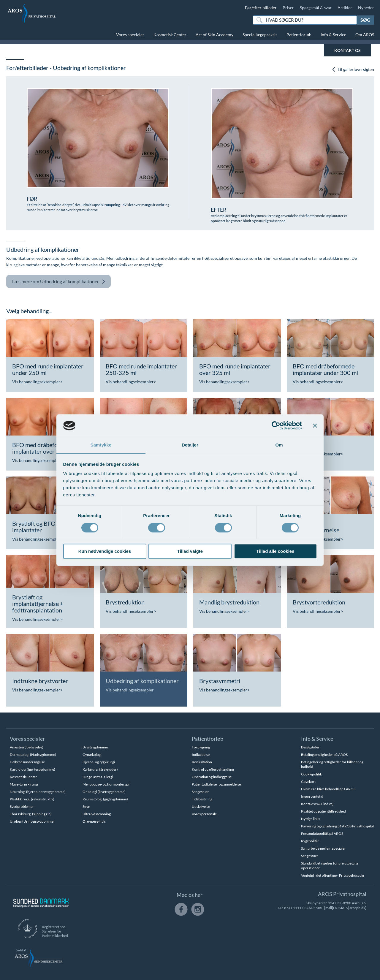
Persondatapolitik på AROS (322, 833)
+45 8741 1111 (289, 908)
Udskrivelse (201, 806)
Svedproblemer (22, 806)
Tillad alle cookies (275, 551)
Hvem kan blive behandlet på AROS (328, 789)
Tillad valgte (190, 551)
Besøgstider (310, 747)
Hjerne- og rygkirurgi (99, 762)
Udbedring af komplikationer (59, 282)
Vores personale (204, 814)
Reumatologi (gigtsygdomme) (105, 799)
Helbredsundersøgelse (27, 762)
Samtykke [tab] (101, 445)
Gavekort (308, 782)
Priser (288, 8)
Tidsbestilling (202, 799)
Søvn (86, 806)
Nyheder (366, 8)
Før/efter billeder (261, 8)
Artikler (345, 8)
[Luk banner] (315, 425)
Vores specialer (130, 35)
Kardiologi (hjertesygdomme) (33, 769)
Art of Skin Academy (214, 35)
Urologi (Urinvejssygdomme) (32, 821)
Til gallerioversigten (353, 70)
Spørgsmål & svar (316, 8)
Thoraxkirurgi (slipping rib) (31, 814)
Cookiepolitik (311, 774)
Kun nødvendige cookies (105, 551)
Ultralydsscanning (97, 814)
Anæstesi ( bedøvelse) (27, 747)
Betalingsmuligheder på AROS (324, 755)
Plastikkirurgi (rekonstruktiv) (32, 799)
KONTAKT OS (347, 50)
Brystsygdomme (95, 747)
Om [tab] (279, 445)
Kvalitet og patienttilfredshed (323, 811)
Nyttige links (311, 819)
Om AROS (365, 35)
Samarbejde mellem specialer (323, 848)
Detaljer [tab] (190, 445)
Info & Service (333, 35)
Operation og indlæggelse (212, 777)
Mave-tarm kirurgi (24, 784)
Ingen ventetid (312, 796)
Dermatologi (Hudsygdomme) (33, 755)
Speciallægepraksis (260, 35)
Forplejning (201, 747)
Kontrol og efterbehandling (213, 769)
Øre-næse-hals (94, 821)
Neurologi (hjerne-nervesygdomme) (38, 792)
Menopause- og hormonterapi (106, 784)
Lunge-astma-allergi (98, 777)
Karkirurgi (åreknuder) (100, 769)
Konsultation (202, 762)
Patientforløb (299, 35)
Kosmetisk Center (170, 35)
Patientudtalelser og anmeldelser (217, 784)
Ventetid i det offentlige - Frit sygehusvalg (332, 875)
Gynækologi (92, 755)
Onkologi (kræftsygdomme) (104, 792)
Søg (365, 20)
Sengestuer (200, 792)
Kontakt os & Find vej (317, 804)
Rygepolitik (310, 841)
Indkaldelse (201, 755)
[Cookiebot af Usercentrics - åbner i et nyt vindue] (276, 425)
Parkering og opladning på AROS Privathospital (337, 826)
